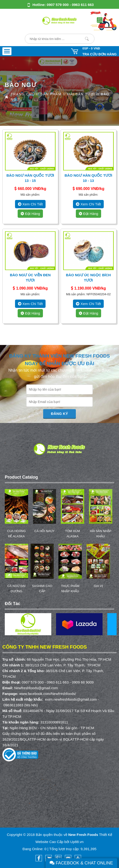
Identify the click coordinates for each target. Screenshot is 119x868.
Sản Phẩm (51, 94)
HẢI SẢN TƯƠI (81, 94)
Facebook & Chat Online (81, 863)
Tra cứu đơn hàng (99, 54)
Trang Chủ (23, 94)
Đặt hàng (30, 214)
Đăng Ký (60, 414)
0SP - (91, 48)
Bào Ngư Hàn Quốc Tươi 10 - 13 (88, 178)
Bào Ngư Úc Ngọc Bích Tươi (88, 278)
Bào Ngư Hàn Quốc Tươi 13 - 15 (30, 178)
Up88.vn (77, 842)
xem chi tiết (30, 204)
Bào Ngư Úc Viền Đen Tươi (30, 278)
